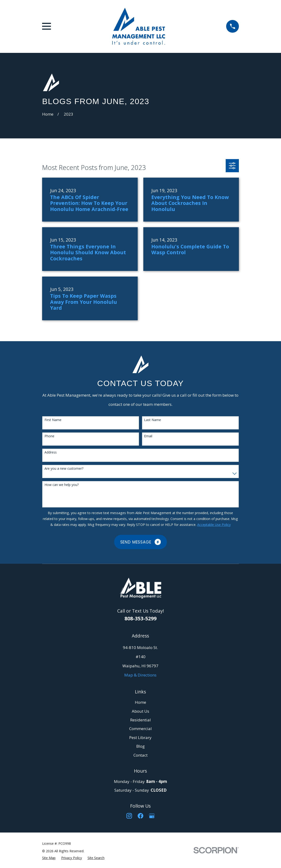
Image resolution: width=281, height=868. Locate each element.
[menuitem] (49, 858)
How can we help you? (62, 485)
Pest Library (140, 737)
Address (51, 452)
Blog (140, 746)
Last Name (153, 420)
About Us (140, 711)
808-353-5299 (140, 618)
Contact (140, 755)
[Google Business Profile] (152, 816)
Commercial (140, 729)
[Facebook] (140, 816)
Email (148, 436)
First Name (53, 420)
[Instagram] (129, 816)
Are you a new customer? (64, 469)
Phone (49, 436)
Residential (140, 720)
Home (140, 702)
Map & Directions (140, 675)
